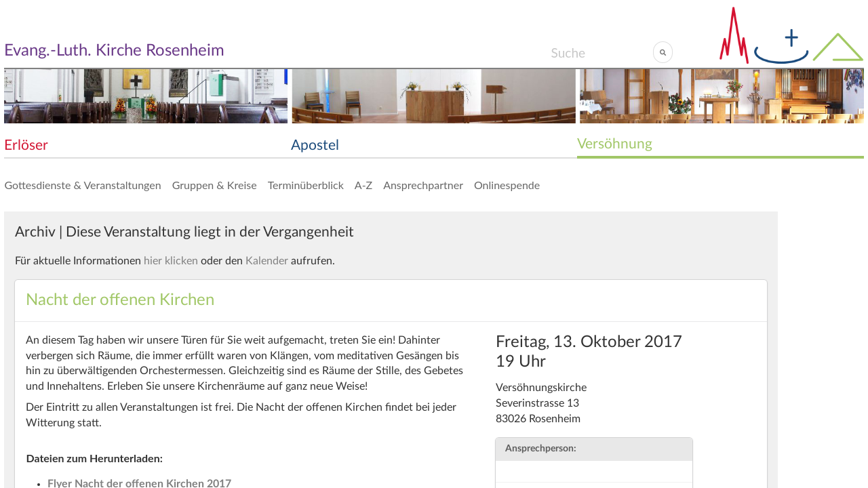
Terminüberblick (306, 185)
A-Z (363, 185)
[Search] (602, 52)
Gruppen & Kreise (215, 185)
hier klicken (171, 261)
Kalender (267, 261)
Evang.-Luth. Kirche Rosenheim (114, 51)
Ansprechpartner (423, 185)
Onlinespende (507, 185)
